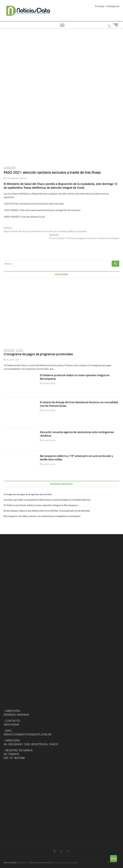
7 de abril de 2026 (11, 360)
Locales (19, 350)
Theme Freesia (35, 863)
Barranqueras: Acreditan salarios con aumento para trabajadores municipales (42, 516)
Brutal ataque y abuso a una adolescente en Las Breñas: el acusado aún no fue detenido (47, 511)
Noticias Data (112, 862)
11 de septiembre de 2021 (15, 178)
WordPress (46, 863)
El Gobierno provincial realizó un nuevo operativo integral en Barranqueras (41, 505)
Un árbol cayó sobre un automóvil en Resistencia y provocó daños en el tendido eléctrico (47, 500)
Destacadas (9, 167)
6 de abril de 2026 (47, 464)
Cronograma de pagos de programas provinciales (38, 354)
